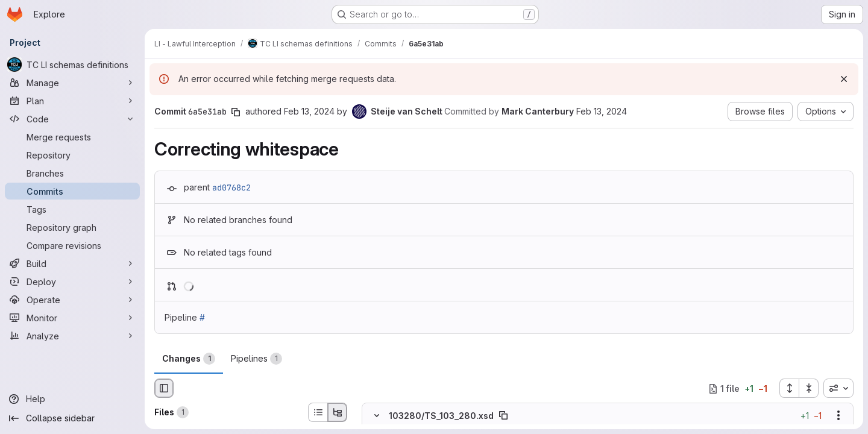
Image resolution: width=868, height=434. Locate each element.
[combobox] (838, 388)
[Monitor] (72, 318)
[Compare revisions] (72, 245)
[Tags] (72, 209)
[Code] (72, 119)
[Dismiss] (844, 79)
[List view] (318, 412)
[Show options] (838, 416)
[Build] (72, 263)
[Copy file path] (503, 416)
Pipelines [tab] (256, 359)
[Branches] (72, 173)
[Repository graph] (72, 227)
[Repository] (72, 155)
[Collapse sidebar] (72, 418)
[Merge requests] (72, 137)
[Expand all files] (789, 388)
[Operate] (72, 300)
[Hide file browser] (164, 388)
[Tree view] (338, 412)
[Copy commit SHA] (236, 112)
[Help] (72, 399)
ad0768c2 (231, 187)
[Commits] (72, 191)
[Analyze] (72, 336)
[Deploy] (72, 281)
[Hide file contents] (377, 416)
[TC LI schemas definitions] (72, 64)
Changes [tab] (189, 359)
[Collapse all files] (809, 388)
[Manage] (72, 83)
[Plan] (72, 101)
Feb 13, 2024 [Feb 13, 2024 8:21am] (309, 111)
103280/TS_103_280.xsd (441, 416)
